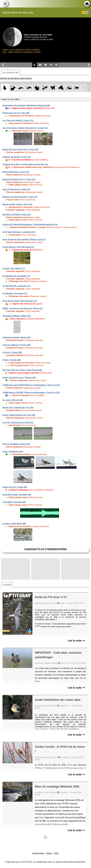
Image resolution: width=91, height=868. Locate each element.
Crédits (56, 853)
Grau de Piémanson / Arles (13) (16, 189)
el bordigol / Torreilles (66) (14, 502)
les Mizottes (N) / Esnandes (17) (16, 286)
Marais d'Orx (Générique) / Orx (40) (18, 408)
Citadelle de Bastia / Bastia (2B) (16, 337)
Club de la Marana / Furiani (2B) (16, 345)
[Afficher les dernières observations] (16, 78)
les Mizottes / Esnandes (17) (15, 293)
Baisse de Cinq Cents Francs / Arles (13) (20, 149)
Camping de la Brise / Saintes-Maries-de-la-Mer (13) (25, 164)
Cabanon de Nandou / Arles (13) (17, 157)
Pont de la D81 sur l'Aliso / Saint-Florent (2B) (22, 370)
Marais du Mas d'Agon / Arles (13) (17, 204)
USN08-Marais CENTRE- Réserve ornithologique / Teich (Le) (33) (31, 393)
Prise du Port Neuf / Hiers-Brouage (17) (20, 301)
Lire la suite (76, 641)
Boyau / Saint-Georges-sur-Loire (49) (19, 415)
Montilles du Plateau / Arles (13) (17, 215)
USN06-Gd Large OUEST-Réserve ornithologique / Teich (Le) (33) (31, 385)
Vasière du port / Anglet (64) (15, 487)
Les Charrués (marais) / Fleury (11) (18, 120)
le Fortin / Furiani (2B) (12, 352)
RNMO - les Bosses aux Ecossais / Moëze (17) (23, 308)
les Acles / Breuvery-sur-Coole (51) (18, 423)
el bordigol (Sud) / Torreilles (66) (17, 495)
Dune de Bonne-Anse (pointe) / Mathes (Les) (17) (24, 240)
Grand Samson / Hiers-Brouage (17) (18, 247)
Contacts (49, 853)
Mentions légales (38, 853)
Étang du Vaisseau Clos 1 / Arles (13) (19, 179)
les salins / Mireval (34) (13, 400)
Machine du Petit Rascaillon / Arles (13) (20, 197)
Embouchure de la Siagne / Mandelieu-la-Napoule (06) (26, 105)
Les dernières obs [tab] (11, 72)
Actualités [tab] (7, 585)
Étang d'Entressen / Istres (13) (16, 172)
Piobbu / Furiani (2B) (12, 360)
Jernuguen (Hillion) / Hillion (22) (17, 316)
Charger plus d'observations (45, 549)
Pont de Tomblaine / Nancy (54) (16, 444)
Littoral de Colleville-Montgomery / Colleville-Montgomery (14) (30, 225)
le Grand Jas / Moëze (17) (14, 269)
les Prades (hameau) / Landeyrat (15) (19, 232)
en (87, 12)
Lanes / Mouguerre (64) (13, 452)
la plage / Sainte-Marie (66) (14, 524)
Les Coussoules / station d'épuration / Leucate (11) (25, 128)
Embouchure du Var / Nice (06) (16, 113)
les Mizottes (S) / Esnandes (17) (16, 276)
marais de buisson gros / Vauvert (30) (19, 378)
